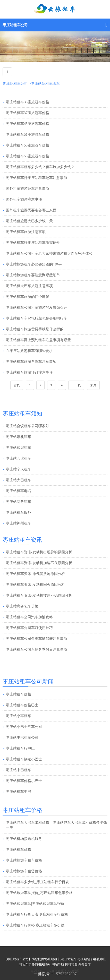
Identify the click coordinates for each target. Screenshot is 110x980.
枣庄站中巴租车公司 (22, 748)
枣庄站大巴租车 (19, 480)
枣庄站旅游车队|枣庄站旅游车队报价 (35, 904)
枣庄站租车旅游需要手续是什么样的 (35, 329)
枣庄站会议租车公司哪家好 (28, 426)
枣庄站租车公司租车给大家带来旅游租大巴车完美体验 (49, 253)
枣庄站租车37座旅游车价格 (28, 113)
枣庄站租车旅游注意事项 (26, 232)
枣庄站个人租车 (19, 469)
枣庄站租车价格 (19, 705)
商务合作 (84, 964)
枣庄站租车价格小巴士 (24, 791)
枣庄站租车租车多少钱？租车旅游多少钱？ (40, 167)
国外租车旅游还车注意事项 (28, 189)
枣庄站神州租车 (19, 523)
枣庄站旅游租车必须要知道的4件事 (34, 264)
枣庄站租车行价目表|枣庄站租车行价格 (37, 914)
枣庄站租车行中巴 (20, 759)
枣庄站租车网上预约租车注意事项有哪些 (38, 340)
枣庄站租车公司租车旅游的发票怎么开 (37, 308)
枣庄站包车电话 (88, 959)
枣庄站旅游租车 (19, 448)
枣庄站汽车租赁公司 (22, 694)
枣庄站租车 (53, 959)
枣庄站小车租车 (19, 727)
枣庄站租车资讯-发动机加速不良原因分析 (39, 563)
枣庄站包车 (69, 959)
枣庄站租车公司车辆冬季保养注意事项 (37, 650)
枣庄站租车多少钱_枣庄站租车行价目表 (37, 882)
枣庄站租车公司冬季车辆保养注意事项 (37, 639)
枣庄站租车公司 (15, 25)
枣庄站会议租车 (19, 458)
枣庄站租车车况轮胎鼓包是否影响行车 (37, 318)
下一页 (76, 385)
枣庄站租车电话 (19, 491)
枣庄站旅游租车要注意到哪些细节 (33, 275)
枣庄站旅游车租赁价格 (24, 871)
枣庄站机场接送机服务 (24, 839)
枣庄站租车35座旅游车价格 (28, 102)
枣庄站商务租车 (19, 502)
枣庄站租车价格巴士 (22, 716)
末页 (93, 385)
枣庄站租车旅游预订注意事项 (29, 372)
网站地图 (71, 964)
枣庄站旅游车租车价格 (24, 860)
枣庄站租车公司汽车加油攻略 (29, 617)
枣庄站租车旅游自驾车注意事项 (31, 362)
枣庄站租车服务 (19, 513)
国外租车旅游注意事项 (24, 199)
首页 (17, 385)
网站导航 (58, 964)
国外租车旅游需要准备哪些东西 (31, 210)
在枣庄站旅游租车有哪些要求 (29, 351)
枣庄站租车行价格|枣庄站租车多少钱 (35, 925)
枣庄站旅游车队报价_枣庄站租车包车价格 (39, 893)
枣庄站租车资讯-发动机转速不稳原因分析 (39, 595)
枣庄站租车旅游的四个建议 (28, 297)
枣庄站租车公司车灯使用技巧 (29, 628)
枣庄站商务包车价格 (22, 606)
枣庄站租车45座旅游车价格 (28, 124)
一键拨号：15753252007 (55, 974)
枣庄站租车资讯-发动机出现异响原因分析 (39, 552)
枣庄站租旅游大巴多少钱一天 (29, 221)
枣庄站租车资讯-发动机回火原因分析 (35, 585)
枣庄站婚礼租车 (19, 437)
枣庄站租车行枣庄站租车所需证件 (33, 243)
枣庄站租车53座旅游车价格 (28, 145)
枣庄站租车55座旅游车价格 (28, 156)
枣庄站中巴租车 (19, 781)
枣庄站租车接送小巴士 (24, 770)
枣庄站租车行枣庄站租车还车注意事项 (37, 178)
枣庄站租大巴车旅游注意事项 (29, 286)
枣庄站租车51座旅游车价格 (28, 135)
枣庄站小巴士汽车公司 (24, 737)
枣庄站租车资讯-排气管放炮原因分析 (35, 574)
